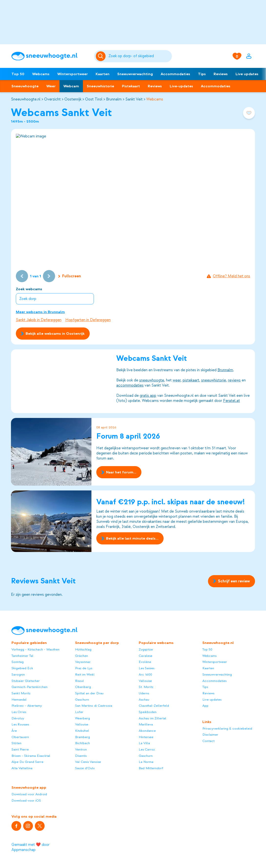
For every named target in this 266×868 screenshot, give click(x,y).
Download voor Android (29, 794)
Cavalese (146, 656)
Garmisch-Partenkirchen (30, 687)
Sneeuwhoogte (25, 86)
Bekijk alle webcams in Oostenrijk (53, 334)
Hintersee (146, 737)
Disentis (81, 756)
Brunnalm (114, 99)
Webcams (41, 74)
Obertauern (20, 737)
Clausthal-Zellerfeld (154, 706)
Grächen (82, 656)
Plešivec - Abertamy (27, 706)
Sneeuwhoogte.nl (26, 99)
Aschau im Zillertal (153, 718)
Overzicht (52, 99)
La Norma (146, 762)
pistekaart (191, 380)
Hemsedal (19, 700)
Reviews (221, 74)
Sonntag (18, 662)
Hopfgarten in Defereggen (88, 320)
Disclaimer (210, 735)
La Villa (144, 743)
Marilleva (146, 724)
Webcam (71, 86)
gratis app (148, 396)
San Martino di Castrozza (94, 706)
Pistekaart (131, 86)
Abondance (147, 731)
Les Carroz (147, 749)
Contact (208, 741)
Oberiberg (83, 687)
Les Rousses (20, 724)
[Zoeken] (139, 56)
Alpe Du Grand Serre (27, 762)
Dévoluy (18, 718)
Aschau (144, 700)
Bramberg (83, 737)
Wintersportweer (73, 74)
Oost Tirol (94, 99)
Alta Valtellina (22, 768)
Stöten (16, 743)
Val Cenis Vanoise (88, 762)
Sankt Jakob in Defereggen (39, 320)
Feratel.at (232, 401)
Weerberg (83, 718)
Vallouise (82, 724)
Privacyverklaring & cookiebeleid (227, 728)
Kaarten (103, 74)
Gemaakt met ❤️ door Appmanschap (30, 847)
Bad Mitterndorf (151, 768)
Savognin (18, 674)
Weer (51, 86)
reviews (234, 380)
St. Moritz (146, 687)
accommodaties (130, 385)
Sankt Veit (134, 99)
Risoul (79, 681)
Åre (14, 731)
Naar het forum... (119, 472)
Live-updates (181, 86)
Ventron (81, 749)
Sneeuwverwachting (135, 74)
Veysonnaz (83, 662)
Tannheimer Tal (22, 656)
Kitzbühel (82, 731)
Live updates (247, 74)
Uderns (144, 693)
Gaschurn (82, 700)
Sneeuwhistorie (100, 86)
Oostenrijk (73, 99)
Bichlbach (83, 743)
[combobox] (139, 56)
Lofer (79, 712)
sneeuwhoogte (152, 380)
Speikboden (148, 712)
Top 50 (18, 74)
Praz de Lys (84, 668)
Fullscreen (70, 276)
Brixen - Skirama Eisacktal (31, 756)
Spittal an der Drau (89, 693)
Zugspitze (146, 649)
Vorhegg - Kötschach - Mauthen (35, 649)
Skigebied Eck (22, 668)
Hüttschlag (83, 649)
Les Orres (19, 712)
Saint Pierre (20, 749)
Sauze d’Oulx (85, 768)
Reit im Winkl (85, 674)
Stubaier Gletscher (26, 681)
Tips (202, 74)
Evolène (145, 662)
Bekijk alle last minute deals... (130, 539)
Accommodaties (175, 74)
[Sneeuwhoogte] (50, 56)
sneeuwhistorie (214, 380)
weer (177, 380)
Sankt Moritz (21, 693)
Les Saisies (147, 668)
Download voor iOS (26, 800)
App (205, 706)
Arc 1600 (145, 674)
